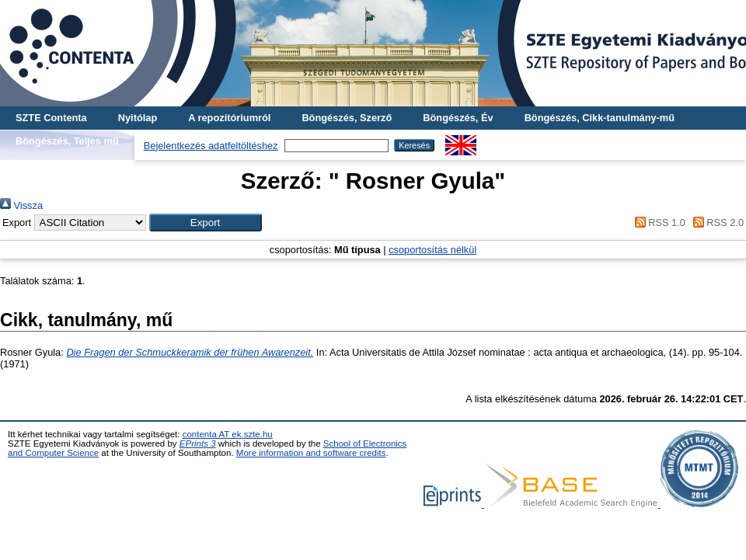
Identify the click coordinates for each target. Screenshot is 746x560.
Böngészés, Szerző (347, 118)
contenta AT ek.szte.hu (228, 434)
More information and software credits (311, 453)
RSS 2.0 (716, 223)
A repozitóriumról (229, 118)
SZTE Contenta (51, 118)
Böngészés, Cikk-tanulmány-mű (600, 118)
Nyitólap (138, 118)
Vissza (21, 205)
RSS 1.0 (657, 223)
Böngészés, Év (458, 118)
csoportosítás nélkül (432, 250)
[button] (206, 223)
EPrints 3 (198, 443)
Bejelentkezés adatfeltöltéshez (211, 146)
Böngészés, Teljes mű (67, 141)
